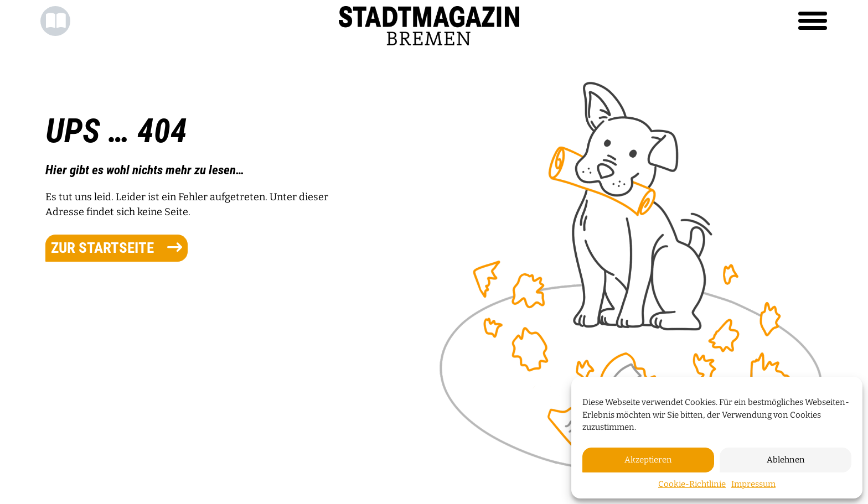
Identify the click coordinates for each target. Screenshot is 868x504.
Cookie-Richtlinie (692, 484)
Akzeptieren (648, 460)
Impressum (753, 484)
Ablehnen (786, 460)
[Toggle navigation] (813, 21)
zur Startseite (117, 248)
